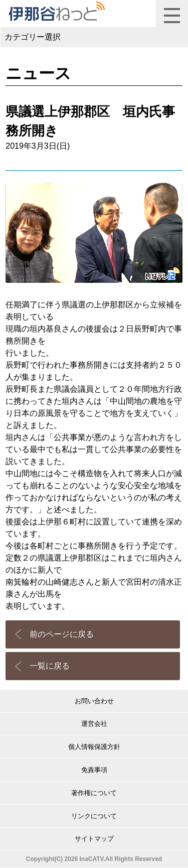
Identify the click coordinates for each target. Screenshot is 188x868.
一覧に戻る (50, 666)
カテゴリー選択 (33, 37)
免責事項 (94, 770)
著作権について (94, 793)
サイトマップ (94, 839)
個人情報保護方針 (94, 747)
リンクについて (94, 816)
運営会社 (94, 724)
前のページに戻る (62, 634)
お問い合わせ (94, 701)
